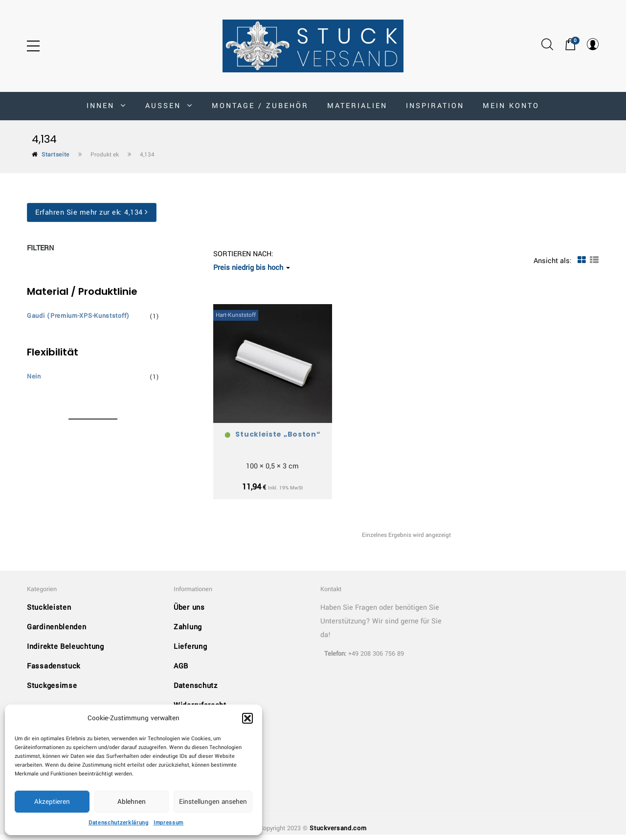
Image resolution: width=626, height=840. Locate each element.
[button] (247, 718)
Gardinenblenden (57, 633)
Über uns (189, 613)
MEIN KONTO (511, 106)
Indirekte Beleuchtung (66, 652)
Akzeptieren (52, 802)
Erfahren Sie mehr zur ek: (92, 212)
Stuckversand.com (338, 834)
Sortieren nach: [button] (252, 261)
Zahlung (188, 633)
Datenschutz (196, 692)
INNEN (107, 106)
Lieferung (190, 652)
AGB (181, 672)
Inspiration (435, 106)
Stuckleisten (49, 613)
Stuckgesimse (52, 692)
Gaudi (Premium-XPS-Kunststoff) (78, 316)
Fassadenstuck (54, 672)
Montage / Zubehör (260, 106)
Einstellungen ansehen (213, 802)
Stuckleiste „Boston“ (278, 434)
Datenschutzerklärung (119, 823)
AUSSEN (169, 106)
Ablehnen (132, 802)
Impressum (168, 823)
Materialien (357, 106)
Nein (34, 376)
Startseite (56, 155)
